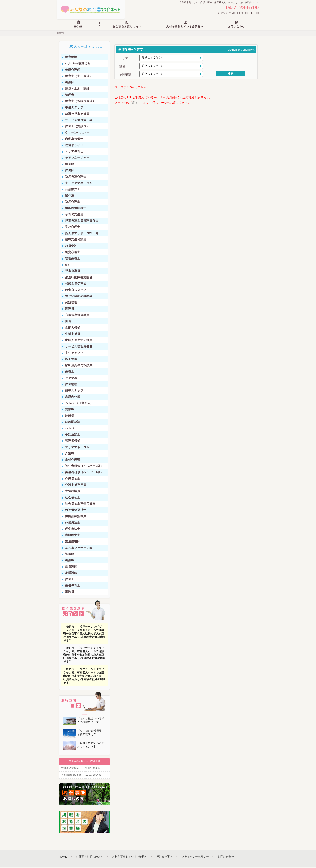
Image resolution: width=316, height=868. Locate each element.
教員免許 (71, 247)
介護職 (70, 454)
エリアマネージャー (79, 448)
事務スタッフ (74, 108)
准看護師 (71, 574)
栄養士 (70, 372)
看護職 (70, 561)
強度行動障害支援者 (79, 278)
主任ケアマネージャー (80, 184)
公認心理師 (73, 71)
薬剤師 (70, 165)
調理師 (70, 555)
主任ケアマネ (74, 354)
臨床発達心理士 (76, 177)
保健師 (70, 171)
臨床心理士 (73, 203)
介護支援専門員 (76, 486)
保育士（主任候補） (79, 77)
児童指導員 (73, 272)
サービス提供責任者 (79, 121)
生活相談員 (73, 492)
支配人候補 (73, 329)
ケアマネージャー (77, 159)
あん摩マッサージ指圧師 (82, 234)
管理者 (70, 96)
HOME (61, 34)
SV (67, 266)
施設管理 (71, 303)
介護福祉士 (73, 479)
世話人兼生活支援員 (79, 341)
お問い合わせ (226, 858)
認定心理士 (73, 253)
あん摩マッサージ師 (79, 549)
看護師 (70, 83)
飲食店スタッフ (76, 291)
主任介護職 (73, 461)
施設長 (70, 416)
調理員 (70, 310)
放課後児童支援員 (77, 115)
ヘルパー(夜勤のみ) (78, 64)
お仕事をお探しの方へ (90, 858)
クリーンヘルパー (77, 134)
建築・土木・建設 (77, 90)
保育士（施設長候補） (80, 102)
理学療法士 (73, 530)
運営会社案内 (165, 858)
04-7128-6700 (241, 8)
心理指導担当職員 (77, 316)
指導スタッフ (74, 391)
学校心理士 (73, 228)
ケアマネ (71, 379)
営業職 (70, 410)
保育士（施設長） (77, 127)
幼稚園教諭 (73, 423)
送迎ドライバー (76, 146)
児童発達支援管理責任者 (82, 221)
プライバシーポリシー (195, 858)
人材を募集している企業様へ (130, 858)
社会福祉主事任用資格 (80, 505)
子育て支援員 (74, 215)
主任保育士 (73, 586)
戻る (135, 103)
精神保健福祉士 (76, 511)
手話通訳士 (73, 435)
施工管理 (71, 360)
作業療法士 (73, 523)
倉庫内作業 (73, 398)
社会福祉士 (73, 498)
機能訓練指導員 (76, 517)
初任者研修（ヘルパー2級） (84, 467)
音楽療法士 (73, 190)
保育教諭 (71, 58)
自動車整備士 (74, 140)
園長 (68, 322)
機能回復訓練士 (76, 209)
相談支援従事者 (76, 284)
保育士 (70, 580)
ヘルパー (71, 429)
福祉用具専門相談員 (79, 366)
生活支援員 (73, 335)
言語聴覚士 (73, 536)
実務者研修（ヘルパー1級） (84, 473)
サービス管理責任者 (79, 347)
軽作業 (70, 196)
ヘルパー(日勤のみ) (78, 404)
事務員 (70, 593)
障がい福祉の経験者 (79, 297)
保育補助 (71, 385)
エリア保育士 (74, 152)
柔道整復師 (73, 542)
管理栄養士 (73, 259)
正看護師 (71, 568)
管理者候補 (73, 442)
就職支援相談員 (76, 240)
